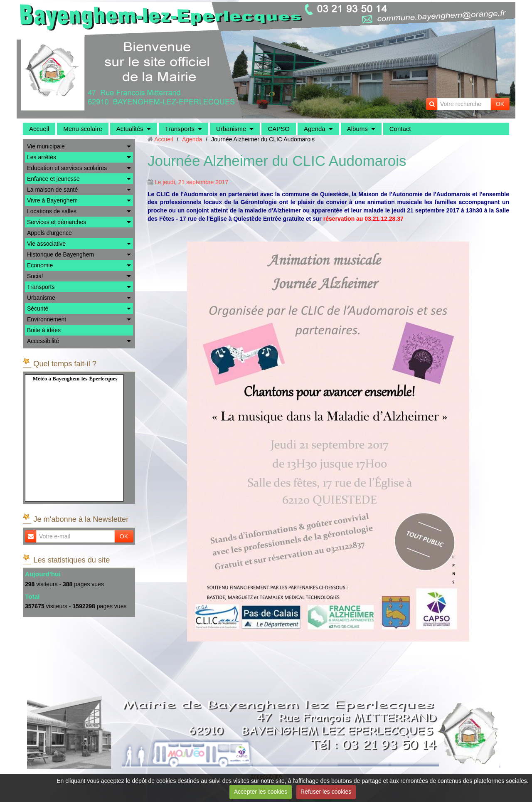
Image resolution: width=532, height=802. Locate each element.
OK (500, 104)
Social (35, 276)
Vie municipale (46, 146)
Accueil (39, 129)
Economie (40, 265)
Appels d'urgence (49, 233)
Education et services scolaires (67, 168)
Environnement (47, 319)
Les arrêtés (42, 157)
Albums (357, 129)
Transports (180, 129)
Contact (400, 129)
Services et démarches (57, 222)
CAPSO (279, 129)
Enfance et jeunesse (53, 179)
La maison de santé (52, 190)
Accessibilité (43, 341)
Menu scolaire (83, 129)
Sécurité (38, 308)
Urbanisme (231, 129)
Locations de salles (52, 211)
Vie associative (46, 244)
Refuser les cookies (326, 792)
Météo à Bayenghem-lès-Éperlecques (75, 379)
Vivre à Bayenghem (52, 200)
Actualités (130, 129)
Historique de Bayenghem (60, 254)
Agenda (315, 129)
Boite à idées (44, 330)
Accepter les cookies (261, 792)
